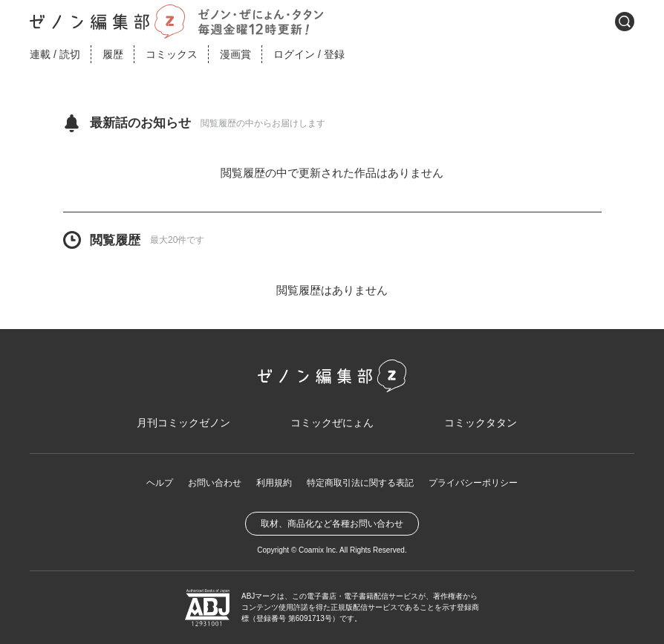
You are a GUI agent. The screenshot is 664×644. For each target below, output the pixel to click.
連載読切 (55, 54)
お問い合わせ (215, 483)
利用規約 (274, 483)
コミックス (172, 54)
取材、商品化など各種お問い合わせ (332, 524)
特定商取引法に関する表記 (360, 483)
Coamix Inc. (318, 550)
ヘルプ (160, 483)
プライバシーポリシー (473, 483)
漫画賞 (235, 54)
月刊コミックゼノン (183, 423)
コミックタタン (481, 423)
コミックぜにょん (332, 423)
